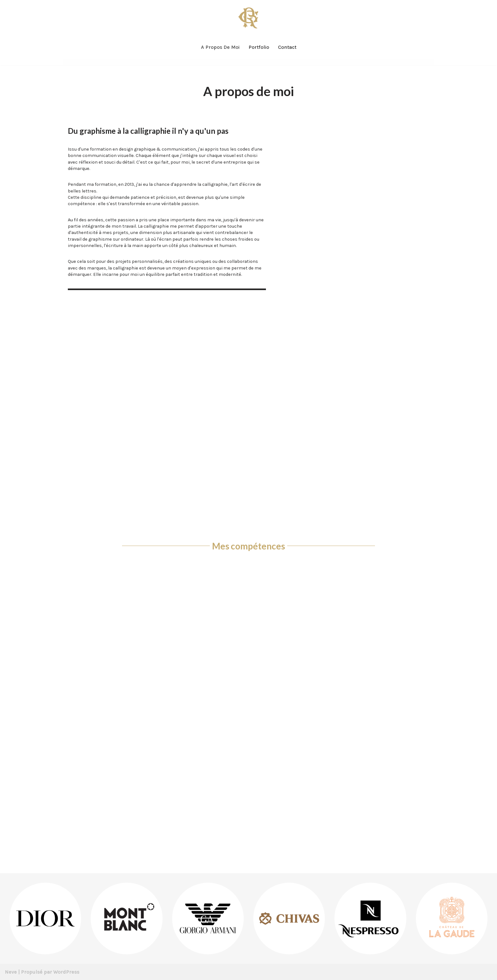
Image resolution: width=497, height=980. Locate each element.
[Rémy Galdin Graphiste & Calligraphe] (249, 18)
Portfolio (259, 47)
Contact (287, 47)
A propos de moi (220, 47)
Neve (11, 972)
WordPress (66, 972)
